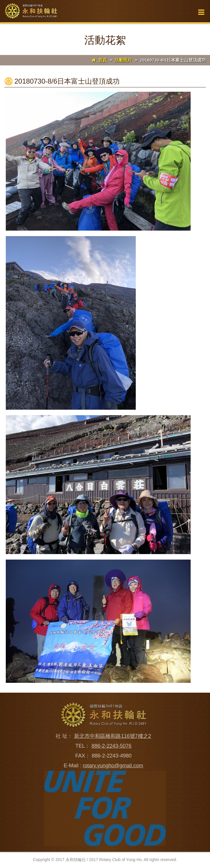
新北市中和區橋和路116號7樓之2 (111, 736)
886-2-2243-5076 (110, 746)
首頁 (99, 60)
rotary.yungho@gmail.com (111, 766)
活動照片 (123, 60)
